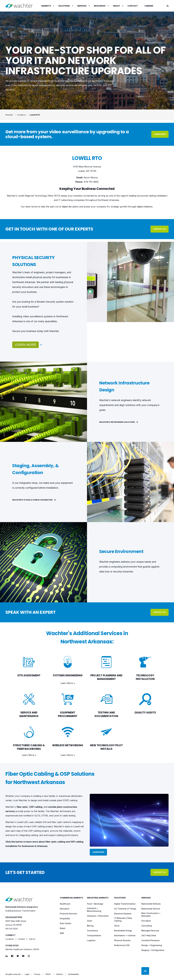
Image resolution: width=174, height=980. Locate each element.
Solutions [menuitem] (120, 898)
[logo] (19, 899)
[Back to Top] (145, 971)
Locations (10, 939)
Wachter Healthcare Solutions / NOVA (22, 949)
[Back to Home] (19, 6)
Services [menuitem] (146, 898)
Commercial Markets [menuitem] (71, 898)
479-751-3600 (91, 182)
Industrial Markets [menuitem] (98, 898)
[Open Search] (168, 6)
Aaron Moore (91, 177)
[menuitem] (54, 6)
